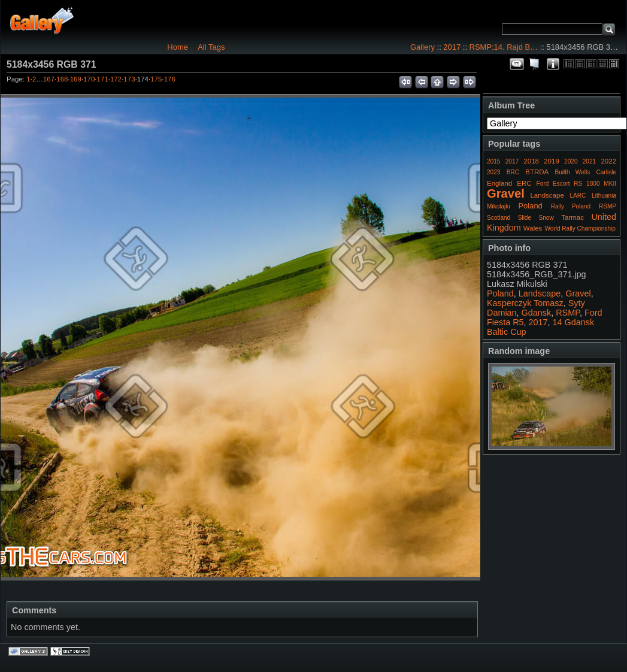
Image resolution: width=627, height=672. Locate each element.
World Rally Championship (580, 228)
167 (49, 79)
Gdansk (537, 313)
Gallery (422, 47)
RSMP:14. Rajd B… (504, 47)
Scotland (499, 218)
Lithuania (604, 196)
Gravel (506, 193)
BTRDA (537, 172)
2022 (608, 161)
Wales (533, 228)
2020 (571, 161)
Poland (530, 206)
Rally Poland (571, 206)
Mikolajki (499, 206)
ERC (524, 183)
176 (170, 79)
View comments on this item (517, 64)
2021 (589, 161)
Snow (546, 218)
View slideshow (535, 64)
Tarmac (573, 217)
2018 (531, 161)
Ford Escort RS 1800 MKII (576, 184)
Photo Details (553, 64)
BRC (513, 172)
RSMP (608, 206)
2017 (452, 47)
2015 (493, 161)
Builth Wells (572, 172)
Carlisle (606, 172)
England (499, 183)
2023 (493, 172)
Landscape (547, 195)
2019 (552, 161)
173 (129, 79)
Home (178, 47)
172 (116, 79)
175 (156, 79)
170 (89, 79)
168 (62, 79)
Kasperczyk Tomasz (525, 303)
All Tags (211, 47)
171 (103, 79)
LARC (578, 196)
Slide (525, 218)
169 (76, 79)
